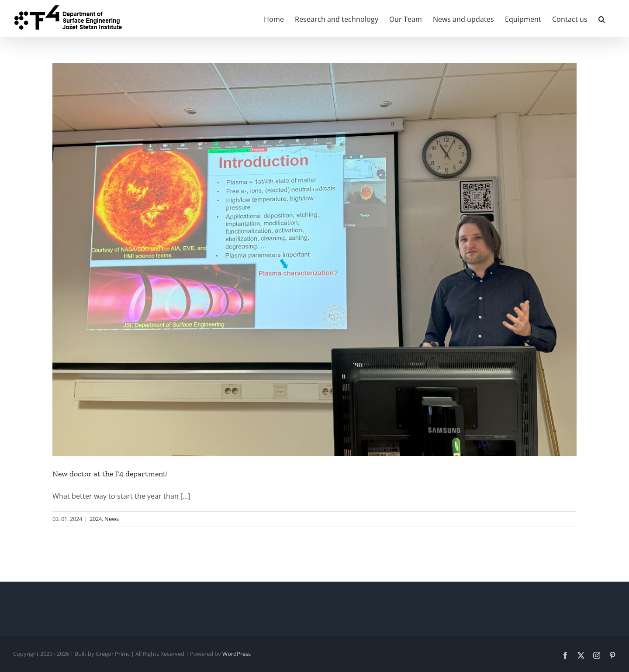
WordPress (237, 654)
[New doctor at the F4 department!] (314, 259)
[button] (602, 18)
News (112, 519)
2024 (96, 519)
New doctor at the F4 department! (110, 474)
